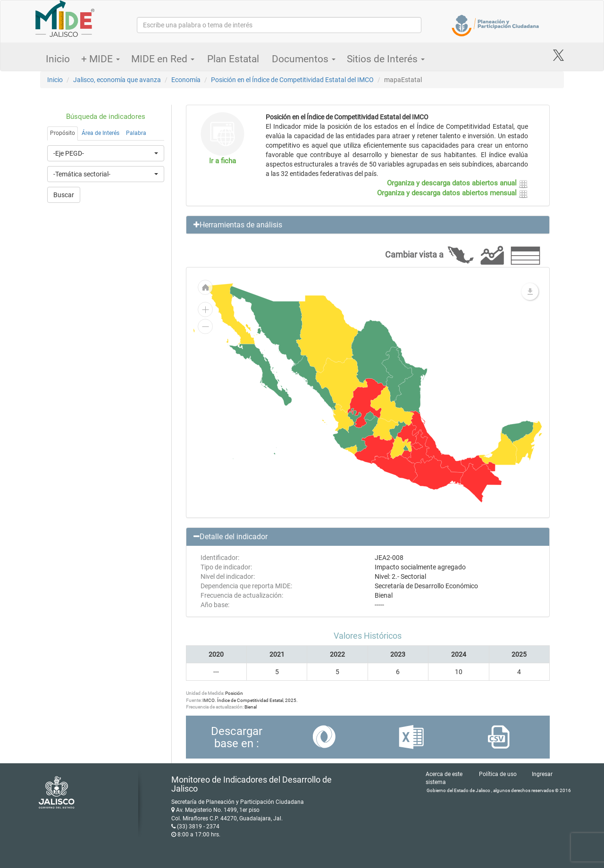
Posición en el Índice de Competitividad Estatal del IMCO (292, 80)
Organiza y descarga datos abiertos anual (457, 183)
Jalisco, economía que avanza (117, 80)
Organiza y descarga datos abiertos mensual (453, 193)
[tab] (368, 225)
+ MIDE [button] (101, 59)
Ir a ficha (222, 161)
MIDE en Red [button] (163, 59)
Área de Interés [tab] (101, 133)
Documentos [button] (304, 59)
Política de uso (498, 774)
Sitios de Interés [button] (386, 59)
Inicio (58, 59)
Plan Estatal (233, 59)
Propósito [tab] (63, 133)
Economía (186, 80)
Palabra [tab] (136, 133)
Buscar (64, 195)
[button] (368, 225)
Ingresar (542, 774)
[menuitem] (369, 416)
